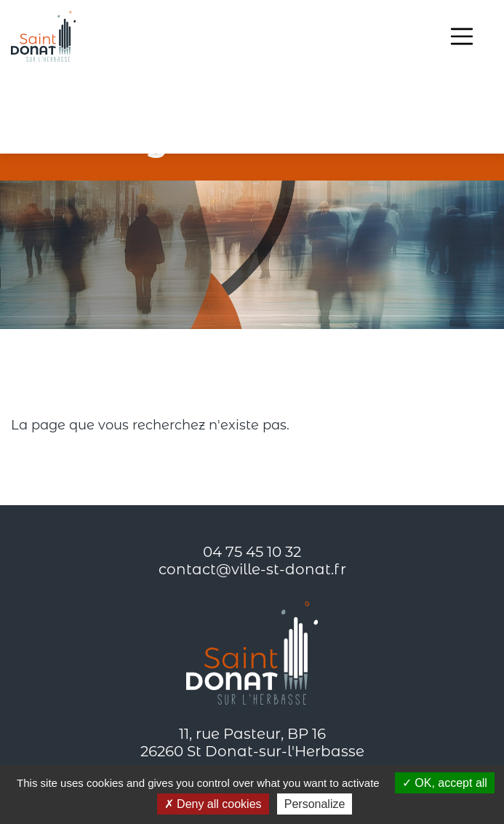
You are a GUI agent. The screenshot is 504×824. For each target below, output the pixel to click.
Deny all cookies (213, 804)
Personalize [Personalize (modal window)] (315, 804)
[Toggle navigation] (462, 36)
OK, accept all (445, 783)
